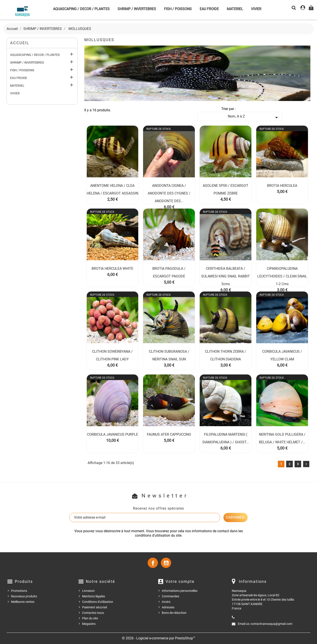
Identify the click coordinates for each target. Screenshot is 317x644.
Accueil (20, 43)
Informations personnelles (180, 591)
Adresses (168, 607)
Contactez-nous (93, 613)
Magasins (89, 624)
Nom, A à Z (254, 117)
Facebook (153, 563)
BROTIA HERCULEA (282, 186)
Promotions (19, 591)
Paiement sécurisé (95, 607)
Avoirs (166, 602)
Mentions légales (94, 596)
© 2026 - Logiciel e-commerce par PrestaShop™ (159, 638)
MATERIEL (235, 9)
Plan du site (90, 618)
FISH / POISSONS (178, 9)
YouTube (166, 563)
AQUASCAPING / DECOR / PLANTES (81, 9)
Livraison (88, 591)
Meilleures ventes (23, 602)
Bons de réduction (174, 613)
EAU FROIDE (209, 9)
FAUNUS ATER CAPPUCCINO (169, 434)
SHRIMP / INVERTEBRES (137, 9)
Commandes (170, 596)
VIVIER (256, 9)
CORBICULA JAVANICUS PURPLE (112, 434)
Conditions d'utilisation (98, 602)
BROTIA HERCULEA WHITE (112, 269)
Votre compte (180, 581)
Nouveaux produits (24, 596)
